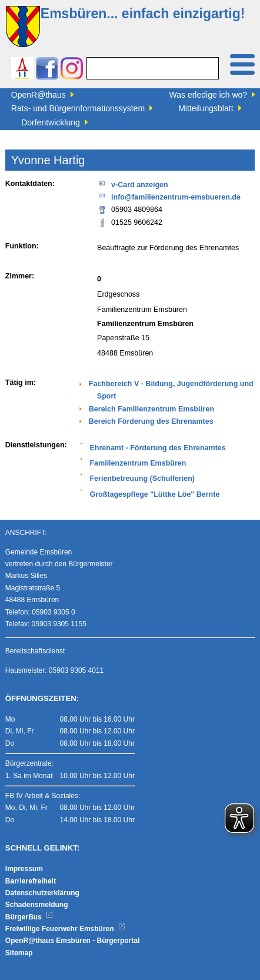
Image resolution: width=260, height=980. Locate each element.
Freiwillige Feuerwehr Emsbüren (65, 929)
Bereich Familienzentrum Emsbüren (151, 409)
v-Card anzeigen (133, 184)
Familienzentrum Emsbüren (138, 463)
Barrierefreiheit (31, 881)
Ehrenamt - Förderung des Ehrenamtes (157, 448)
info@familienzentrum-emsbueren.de (169, 196)
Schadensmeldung (37, 905)
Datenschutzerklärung (42, 893)
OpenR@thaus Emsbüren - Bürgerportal (72, 941)
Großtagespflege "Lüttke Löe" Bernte (154, 494)
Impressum (24, 869)
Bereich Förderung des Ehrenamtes (151, 421)
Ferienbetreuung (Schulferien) (142, 479)
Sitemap (19, 953)
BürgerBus (29, 917)
